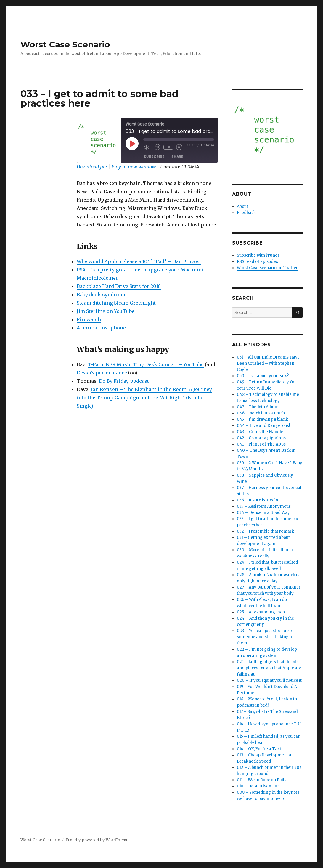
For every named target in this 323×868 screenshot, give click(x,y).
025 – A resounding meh (261, 612)
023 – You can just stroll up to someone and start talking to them (265, 637)
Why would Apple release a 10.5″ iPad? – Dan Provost (139, 261)
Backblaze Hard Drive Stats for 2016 (119, 286)
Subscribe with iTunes (258, 255)
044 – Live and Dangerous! (263, 426)
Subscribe (154, 157)
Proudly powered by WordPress (96, 840)
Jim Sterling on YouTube (106, 311)
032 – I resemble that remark (265, 531)
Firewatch (89, 319)
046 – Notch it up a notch (261, 413)
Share (177, 157)
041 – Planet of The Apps (261, 444)
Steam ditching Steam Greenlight (116, 303)
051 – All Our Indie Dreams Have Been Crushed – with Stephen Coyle (268, 363)
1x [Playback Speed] (168, 147)
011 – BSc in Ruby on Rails (262, 780)
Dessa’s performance (102, 373)
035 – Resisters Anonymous (264, 506)
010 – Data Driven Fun (258, 786)
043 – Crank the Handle (260, 432)
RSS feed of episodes (257, 262)
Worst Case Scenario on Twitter (267, 268)
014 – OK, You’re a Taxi (259, 749)
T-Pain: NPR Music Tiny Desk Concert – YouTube (146, 364)
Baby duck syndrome (102, 295)
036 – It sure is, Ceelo (257, 500)
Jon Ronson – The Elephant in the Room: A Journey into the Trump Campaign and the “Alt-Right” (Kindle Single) (144, 398)
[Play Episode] (132, 144)
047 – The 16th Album (258, 407)
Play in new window (134, 167)
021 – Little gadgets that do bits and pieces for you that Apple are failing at (269, 668)
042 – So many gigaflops (261, 438)
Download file (92, 167)
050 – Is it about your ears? (263, 376)
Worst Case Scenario (65, 44)
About (242, 206)
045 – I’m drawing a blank (262, 419)
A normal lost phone (101, 328)
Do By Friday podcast (124, 381)
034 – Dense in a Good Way (263, 513)
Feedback (246, 213)
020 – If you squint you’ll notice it (269, 680)
